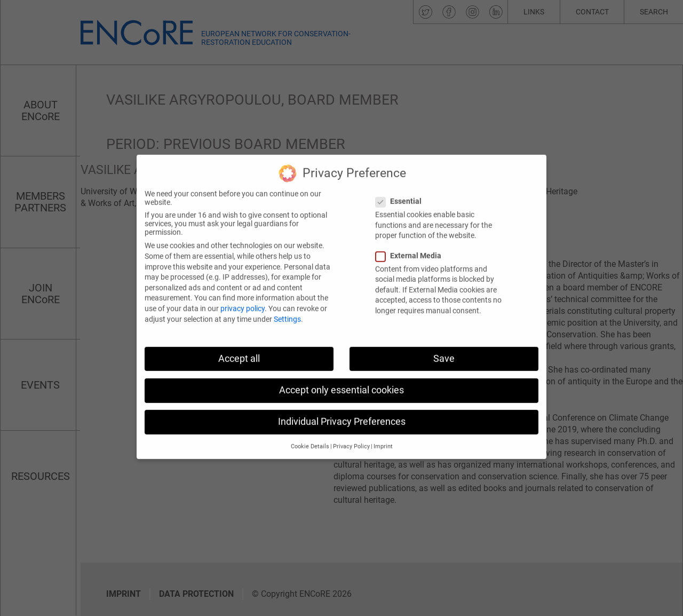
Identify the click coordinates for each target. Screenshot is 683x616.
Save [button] (444, 349)
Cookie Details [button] (310, 437)
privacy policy (243, 299)
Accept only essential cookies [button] (341, 381)
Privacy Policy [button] (351, 437)
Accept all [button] (239, 349)
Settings (287, 310)
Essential (402, 192)
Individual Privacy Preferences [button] (342, 413)
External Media (412, 246)
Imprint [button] (383, 437)
